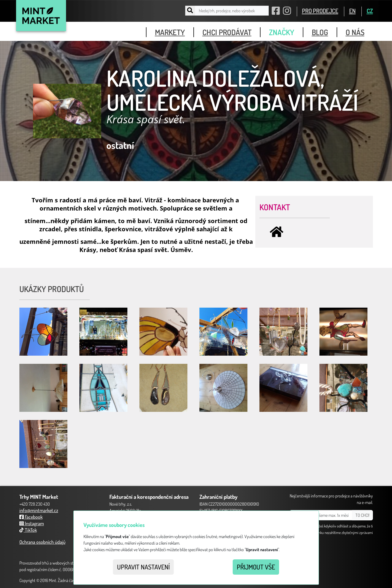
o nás (355, 32)
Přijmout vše (256, 567)
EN (352, 11)
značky (282, 32)
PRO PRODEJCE (320, 11)
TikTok (28, 530)
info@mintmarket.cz (39, 510)
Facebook (31, 517)
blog (320, 32)
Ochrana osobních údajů (42, 542)
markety (170, 32)
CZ (370, 11)
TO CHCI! (362, 515)
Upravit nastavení (143, 567)
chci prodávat (227, 32)
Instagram (32, 523)
